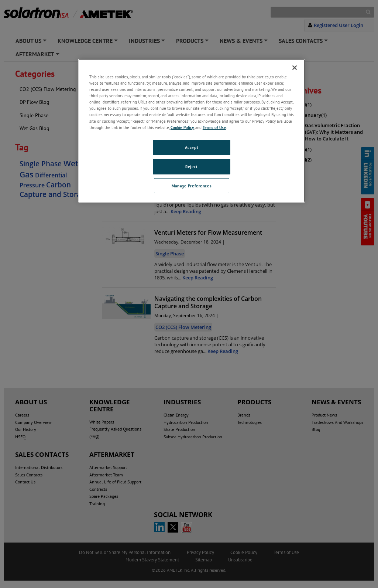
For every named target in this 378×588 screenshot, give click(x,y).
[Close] (295, 68)
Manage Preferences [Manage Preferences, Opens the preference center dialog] (192, 186)
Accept (192, 147)
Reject (191, 166)
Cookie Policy (182, 127)
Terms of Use (214, 127)
